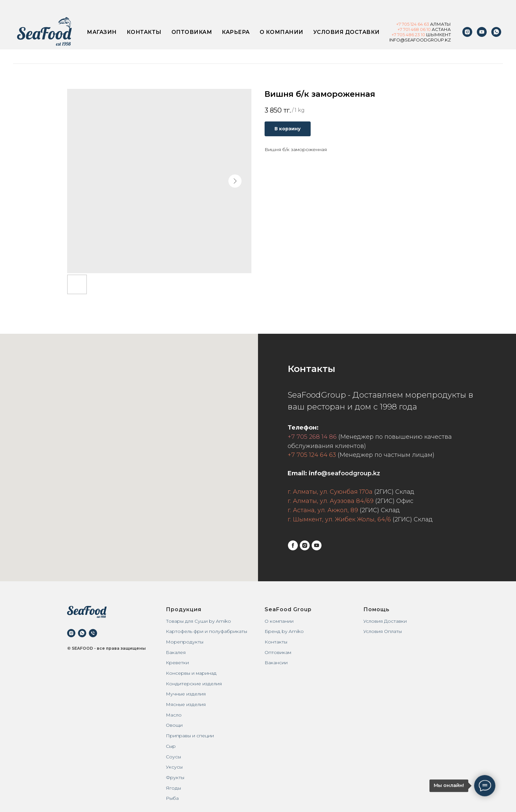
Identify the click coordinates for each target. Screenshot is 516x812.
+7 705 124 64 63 (312, 455)
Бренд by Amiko (284, 631)
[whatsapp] (82, 633)
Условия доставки (347, 32)
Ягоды (173, 788)
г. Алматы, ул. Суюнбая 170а (330, 492)
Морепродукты (185, 642)
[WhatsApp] (496, 32)
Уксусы (174, 767)
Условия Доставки (385, 621)
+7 (399, 24)
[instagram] (467, 32)
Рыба (172, 798)
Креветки (177, 663)
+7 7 (396, 35)
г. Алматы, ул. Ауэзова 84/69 (331, 501)
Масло (174, 715)
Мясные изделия (186, 704)
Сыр (171, 746)
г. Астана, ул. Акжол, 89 (323, 510)
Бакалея (176, 652)
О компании (282, 32)
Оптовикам (192, 32)
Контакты (144, 32)
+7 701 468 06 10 (414, 29)
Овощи (174, 725)
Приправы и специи (190, 736)
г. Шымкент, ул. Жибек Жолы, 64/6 (339, 519)
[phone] (93, 633)
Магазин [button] (102, 32)
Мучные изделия (186, 694)
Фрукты (175, 777)
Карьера (236, 32)
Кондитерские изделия (194, 684)
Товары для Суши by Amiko (198, 621)
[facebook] (293, 545)
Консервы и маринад (191, 673)
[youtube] (482, 32)
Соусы (173, 757)
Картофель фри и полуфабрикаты (206, 631)
